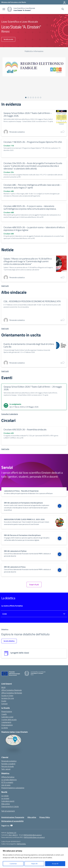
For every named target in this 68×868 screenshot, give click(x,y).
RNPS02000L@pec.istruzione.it (34, 837)
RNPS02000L (21, 844)
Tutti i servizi (6, 769)
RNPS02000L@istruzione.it (33, 835)
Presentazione (7, 711)
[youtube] (12, 826)
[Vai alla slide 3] (31, 97)
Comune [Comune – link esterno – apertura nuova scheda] (4, 704)
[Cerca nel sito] (63, 9)
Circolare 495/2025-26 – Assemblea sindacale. (25, 429)
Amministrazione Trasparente (13, 817)
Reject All (34, 864)
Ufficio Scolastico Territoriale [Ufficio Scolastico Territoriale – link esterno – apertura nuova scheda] (12, 693)
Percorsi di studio (8, 766)
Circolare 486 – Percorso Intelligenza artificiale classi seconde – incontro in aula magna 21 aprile (33, 186)
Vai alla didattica (9, 641)
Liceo (5, 614)
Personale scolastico (9, 761)
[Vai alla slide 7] (41, 97)
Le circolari (5, 798)
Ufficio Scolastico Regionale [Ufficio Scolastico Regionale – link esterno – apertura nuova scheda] (12, 690)
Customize (13, 864)
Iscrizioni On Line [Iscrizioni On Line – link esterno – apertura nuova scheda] (8, 698)
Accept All (55, 864)
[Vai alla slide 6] (38, 97)
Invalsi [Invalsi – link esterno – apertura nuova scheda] (4, 701)
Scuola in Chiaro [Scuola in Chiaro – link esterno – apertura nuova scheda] (7, 695)
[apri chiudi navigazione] (4, 9)
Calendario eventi (8, 801)
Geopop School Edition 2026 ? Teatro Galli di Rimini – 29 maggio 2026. (28, 114)
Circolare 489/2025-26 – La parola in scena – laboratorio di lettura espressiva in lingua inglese (34, 229)
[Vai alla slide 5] (36, 97)
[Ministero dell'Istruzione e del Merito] (14, 2)
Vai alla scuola (8, 39)
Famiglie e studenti (8, 764)
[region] (34, 858)
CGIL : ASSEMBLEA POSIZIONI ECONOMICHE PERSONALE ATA (32, 301)
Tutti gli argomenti (8, 811)
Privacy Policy (45, 817)
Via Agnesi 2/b (12, 833)
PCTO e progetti (7, 782)
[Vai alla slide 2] (28, 97)
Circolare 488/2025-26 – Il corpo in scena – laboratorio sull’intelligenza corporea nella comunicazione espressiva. (30, 207)
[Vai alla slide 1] (26, 97)
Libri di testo (6, 785)
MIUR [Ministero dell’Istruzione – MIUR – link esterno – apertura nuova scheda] (3, 687)
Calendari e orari (7, 717)
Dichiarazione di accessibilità (12, 821)
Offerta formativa (8, 777)
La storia (5, 728)
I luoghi (4, 714)
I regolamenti (6, 722)
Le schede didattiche (9, 780)
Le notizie (5, 796)
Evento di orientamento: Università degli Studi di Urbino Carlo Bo (29, 345)
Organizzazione (7, 725)
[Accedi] (65, 2)
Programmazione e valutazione (13, 788)
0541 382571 (13, 835)
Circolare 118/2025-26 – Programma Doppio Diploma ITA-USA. (33, 142)
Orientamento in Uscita (10, 806)
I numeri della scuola (9, 720)
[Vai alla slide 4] (33, 97)
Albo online (6, 804)
